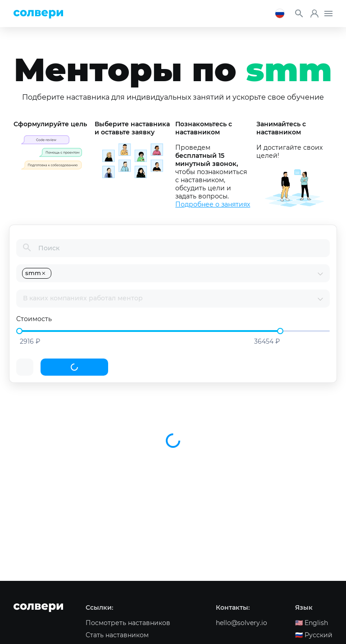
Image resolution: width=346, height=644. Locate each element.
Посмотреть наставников (128, 623)
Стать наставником (117, 635)
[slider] (19, 331)
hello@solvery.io (241, 623)
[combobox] (185, 273)
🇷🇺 (314, 635)
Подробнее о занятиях (213, 204)
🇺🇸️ (312, 623)
